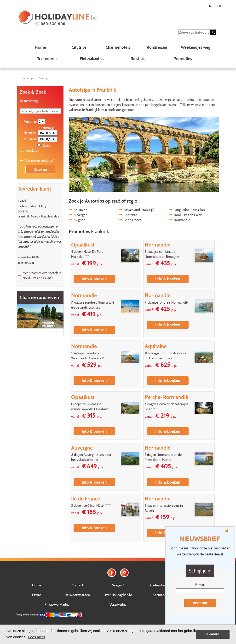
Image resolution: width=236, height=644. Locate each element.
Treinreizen (47, 58)
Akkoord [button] (213, 634)
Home (40, 47)
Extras (37, 595)
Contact (77, 585)
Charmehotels (118, 47)
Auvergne (80, 215)
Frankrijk (43, 78)
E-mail (200, 585)
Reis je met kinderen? (40, 160)
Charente (130, 215)
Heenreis (30, 133)
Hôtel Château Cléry (32, 206)
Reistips (138, 58)
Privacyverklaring (57, 604)
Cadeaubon (159, 585)
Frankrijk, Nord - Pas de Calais (39, 216)
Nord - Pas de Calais (188, 215)
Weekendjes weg (196, 47)
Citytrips (79, 47)
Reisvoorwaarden (77, 595)
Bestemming (29, 101)
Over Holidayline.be (118, 595)
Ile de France (132, 220)
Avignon (80, 220)
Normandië (182, 220)
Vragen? (118, 585)
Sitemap (159, 595)
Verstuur (200, 603)
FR (219, 6)
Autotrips (29, 78)
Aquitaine (80, 210)
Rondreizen (157, 47)
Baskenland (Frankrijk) (139, 210)
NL (211, 6)
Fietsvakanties (92, 58)
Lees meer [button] (37, 637)
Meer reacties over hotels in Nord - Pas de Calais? (42, 275)
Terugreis (30, 139)
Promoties (183, 58)
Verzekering (118, 604)
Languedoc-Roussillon (189, 210)
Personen (30, 121)
